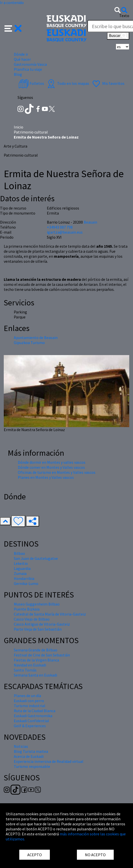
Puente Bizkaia (27, 609)
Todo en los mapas (68, 83)
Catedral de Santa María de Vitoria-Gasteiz (50, 614)
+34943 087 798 (60, 227)
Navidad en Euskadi (30, 665)
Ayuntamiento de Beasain (36, 338)
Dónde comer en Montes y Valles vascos (51, 467)
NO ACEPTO (95, 855)
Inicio (19, 127)
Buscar (118, 36)
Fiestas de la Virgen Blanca (36, 660)
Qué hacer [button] (22, 59)
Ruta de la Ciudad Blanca (35, 711)
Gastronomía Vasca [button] (30, 64)
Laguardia (22, 568)
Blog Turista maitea (31, 751)
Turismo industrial (30, 706)
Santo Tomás (25, 670)
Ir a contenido (12, 3)
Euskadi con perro (29, 701)
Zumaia (20, 573)
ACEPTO (35, 855)
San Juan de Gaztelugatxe (36, 558)
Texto (124, 16)
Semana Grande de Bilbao (36, 650)
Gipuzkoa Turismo (29, 343)
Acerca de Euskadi (29, 756)
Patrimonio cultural (31, 132)
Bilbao (19, 553)
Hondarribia (24, 578)
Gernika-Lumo (26, 583)
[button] (13, 28)
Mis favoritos (108, 83)
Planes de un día (27, 696)
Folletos (31, 83)
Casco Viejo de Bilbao (32, 619)
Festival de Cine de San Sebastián (42, 655)
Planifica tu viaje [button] (28, 69)
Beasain (90, 222)
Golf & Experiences (30, 726)
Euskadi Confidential (31, 721)
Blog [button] (18, 74)
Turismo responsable (32, 766)
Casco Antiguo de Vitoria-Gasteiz (42, 624)
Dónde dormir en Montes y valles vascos (52, 462)
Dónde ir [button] (21, 54)
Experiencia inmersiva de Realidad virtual (49, 761)
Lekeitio (21, 563)
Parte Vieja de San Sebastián (38, 629)
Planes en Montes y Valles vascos (46, 477)
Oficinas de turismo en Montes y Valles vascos (57, 472)
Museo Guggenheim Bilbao (37, 604)
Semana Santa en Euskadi (35, 675)
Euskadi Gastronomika (33, 716)
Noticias (21, 746)
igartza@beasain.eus (65, 232)
